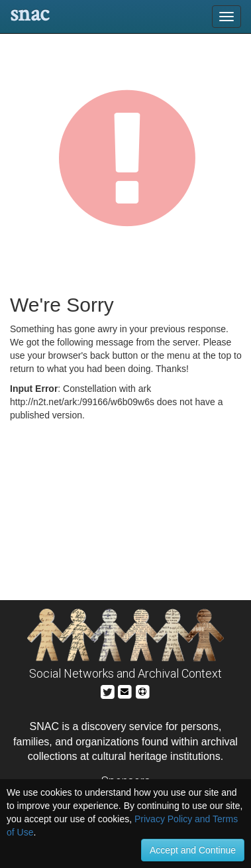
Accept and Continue (193, 850)
